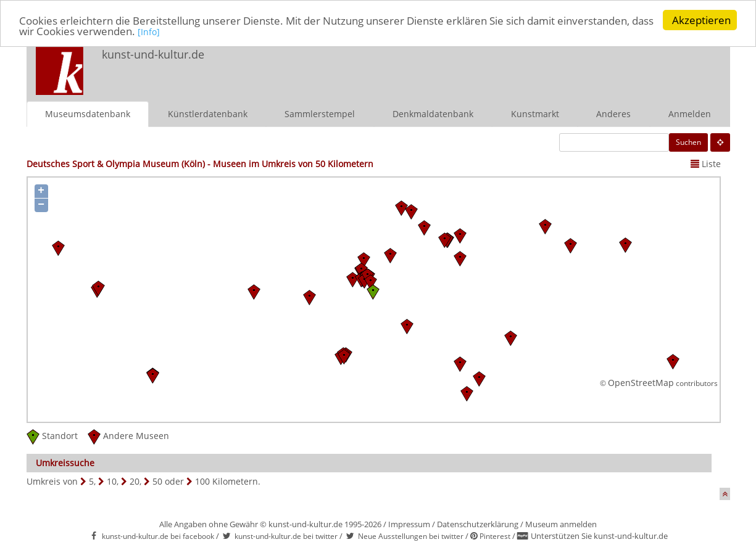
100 (202, 481)
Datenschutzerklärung (478, 524)
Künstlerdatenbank (208, 113)
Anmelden (690, 113)
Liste (706, 163)
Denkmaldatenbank (433, 113)
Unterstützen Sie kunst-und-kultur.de (599, 536)
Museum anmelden (561, 524)
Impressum (409, 524)
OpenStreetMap (641, 383)
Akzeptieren (701, 20)
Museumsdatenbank (88, 113)
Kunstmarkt (535, 113)
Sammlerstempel (320, 113)
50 (157, 481)
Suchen (688, 142)
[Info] (149, 32)
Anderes (613, 113)
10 (112, 481)
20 (135, 481)
